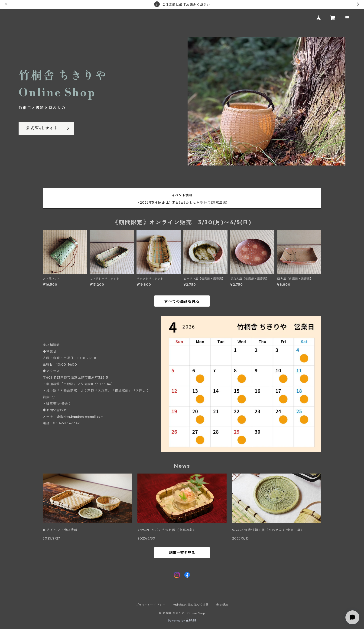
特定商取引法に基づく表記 (191, 605)
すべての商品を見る (182, 301)
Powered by (182, 621)
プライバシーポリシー (151, 605)
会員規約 (222, 605)
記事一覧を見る (182, 553)
